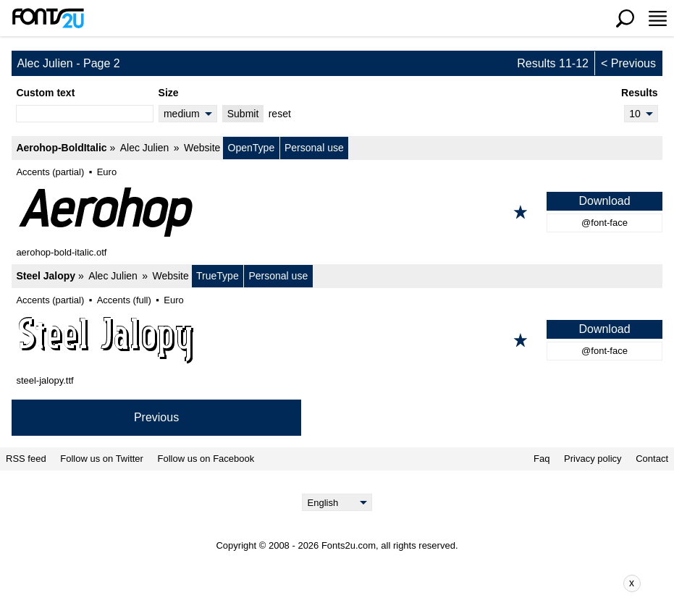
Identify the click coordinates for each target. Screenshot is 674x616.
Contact (652, 459)
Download (604, 201)
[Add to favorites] (521, 212)
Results (640, 93)
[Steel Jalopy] (337, 340)
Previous (633, 63)
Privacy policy (593, 459)
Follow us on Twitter (102, 459)
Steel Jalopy (46, 276)
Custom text (45, 93)
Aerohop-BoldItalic (61, 148)
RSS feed (26, 459)
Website (202, 148)
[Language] (337, 502)
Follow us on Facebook (206, 459)
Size (169, 93)
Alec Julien (145, 148)
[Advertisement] (348, 583)
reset (280, 114)
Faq (542, 459)
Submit (243, 114)
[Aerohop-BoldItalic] (337, 212)
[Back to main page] (48, 18)
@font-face (605, 223)
